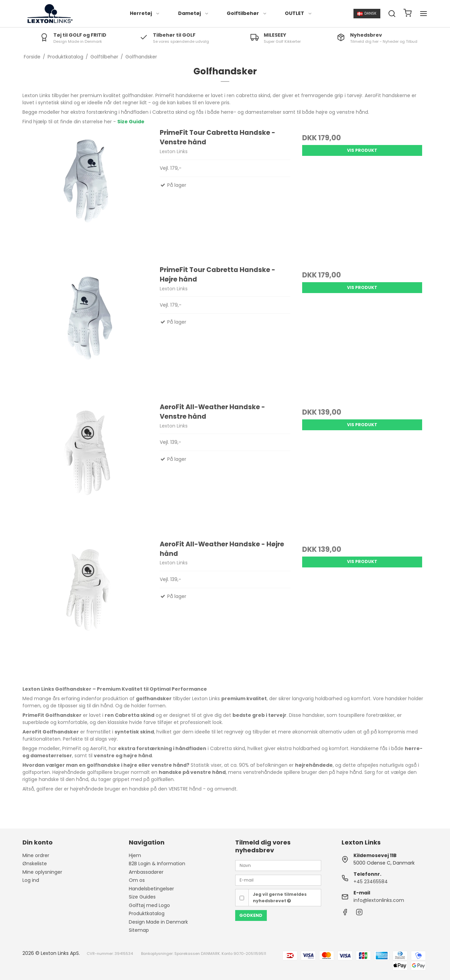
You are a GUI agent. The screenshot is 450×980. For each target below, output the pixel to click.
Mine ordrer (36, 855)
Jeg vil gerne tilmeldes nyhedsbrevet (280, 897)
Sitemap (139, 930)
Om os (137, 880)
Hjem (135, 855)
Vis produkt (362, 150)
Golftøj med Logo (149, 905)
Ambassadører (146, 872)
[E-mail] (278, 880)
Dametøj (194, 13)
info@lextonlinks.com (379, 900)
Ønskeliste (35, 864)
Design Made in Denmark (158, 922)
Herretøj (145, 13)
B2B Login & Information (157, 864)
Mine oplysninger (42, 872)
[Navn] (278, 865)
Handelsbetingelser (151, 889)
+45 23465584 (371, 882)
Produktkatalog (147, 913)
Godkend (251, 915)
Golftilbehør (247, 13)
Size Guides (142, 897)
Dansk (367, 13)
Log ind (31, 880)
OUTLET (299, 13)
